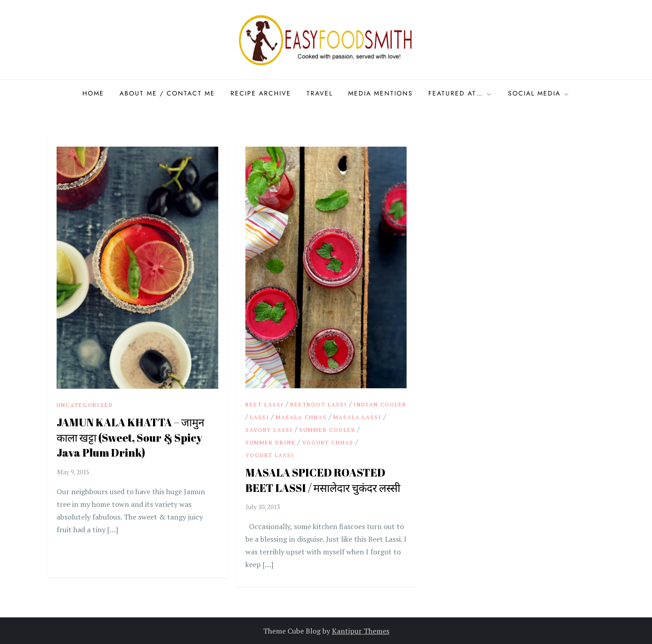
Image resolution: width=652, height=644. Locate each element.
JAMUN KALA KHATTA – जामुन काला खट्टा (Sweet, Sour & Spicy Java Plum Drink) (130, 437)
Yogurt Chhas (328, 442)
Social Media (539, 93)
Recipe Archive (261, 93)
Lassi (260, 417)
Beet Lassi (265, 404)
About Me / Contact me (167, 93)
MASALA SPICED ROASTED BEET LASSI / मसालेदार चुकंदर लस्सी (323, 480)
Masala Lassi (357, 417)
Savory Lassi (269, 430)
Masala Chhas (301, 417)
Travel (320, 93)
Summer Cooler (327, 430)
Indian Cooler (380, 404)
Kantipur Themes (361, 631)
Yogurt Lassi (270, 455)
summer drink (271, 442)
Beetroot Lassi (319, 404)
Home (93, 93)
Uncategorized (85, 405)
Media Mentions (381, 93)
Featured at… (460, 93)
